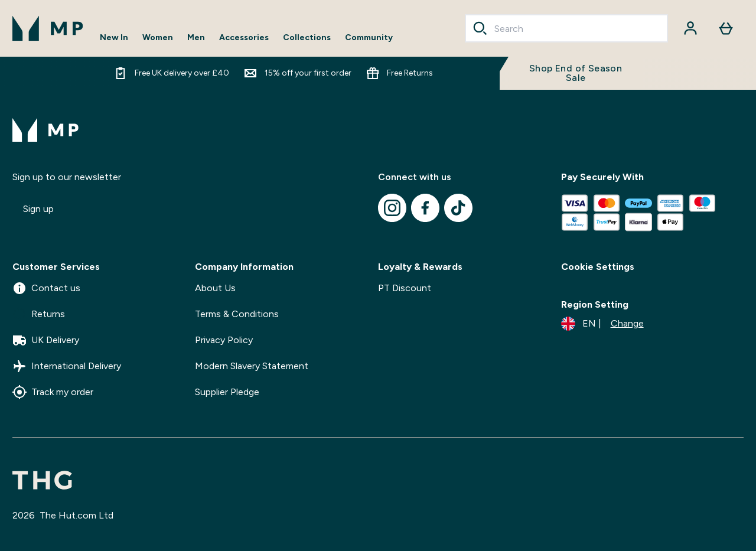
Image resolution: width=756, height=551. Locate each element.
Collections (307, 38)
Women (158, 38)
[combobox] (566, 28)
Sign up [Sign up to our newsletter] (38, 209)
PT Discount (405, 288)
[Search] (480, 28)
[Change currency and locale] (602, 324)
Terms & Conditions (237, 314)
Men (196, 38)
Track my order (53, 392)
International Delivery (67, 366)
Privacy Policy (224, 340)
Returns (39, 314)
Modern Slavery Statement (252, 366)
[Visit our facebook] (425, 208)
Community (369, 38)
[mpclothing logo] (48, 28)
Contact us (46, 288)
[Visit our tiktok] (458, 208)
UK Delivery (46, 340)
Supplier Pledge (227, 392)
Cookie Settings (598, 267)
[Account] (690, 28)
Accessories (244, 38)
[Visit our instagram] (392, 208)
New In (114, 38)
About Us (215, 288)
